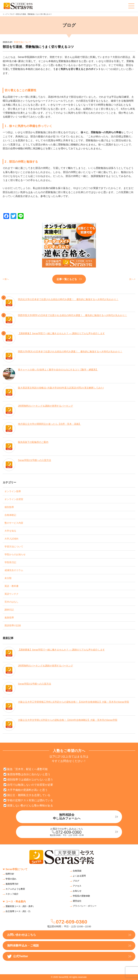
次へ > (132, 279)
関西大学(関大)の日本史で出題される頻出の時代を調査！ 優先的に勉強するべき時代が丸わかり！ (70, 351)
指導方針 (10, 874)
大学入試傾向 (11, 539)
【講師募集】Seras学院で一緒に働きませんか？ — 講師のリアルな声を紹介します (61, 333)
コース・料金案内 (16, 901)
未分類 (8, 578)
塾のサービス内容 (14, 523)
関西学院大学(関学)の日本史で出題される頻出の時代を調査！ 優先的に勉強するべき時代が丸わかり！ (73, 315)
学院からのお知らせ (15, 554)
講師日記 (9, 610)
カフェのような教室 (15, 889)
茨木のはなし (11, 602)
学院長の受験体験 (81, 896)
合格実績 (77, 871)
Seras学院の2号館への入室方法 (34, 460)
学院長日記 (10, 562)
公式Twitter (18, 956)
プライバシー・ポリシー (85, 906)
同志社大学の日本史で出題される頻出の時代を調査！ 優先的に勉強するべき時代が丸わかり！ (68, 299)
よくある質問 (79, 876)
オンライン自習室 (14, 499)
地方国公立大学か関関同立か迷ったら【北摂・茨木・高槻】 (50, 424)
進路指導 (9, 618)
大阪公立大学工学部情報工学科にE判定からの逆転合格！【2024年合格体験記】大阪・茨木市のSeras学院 (73, 702)
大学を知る (10, 531)
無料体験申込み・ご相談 (23, 945)
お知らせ (77, 891)
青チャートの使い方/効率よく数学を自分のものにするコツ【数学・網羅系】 (58, 370)
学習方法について (14, 547)
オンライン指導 (13, 491)
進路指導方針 (12, 884)
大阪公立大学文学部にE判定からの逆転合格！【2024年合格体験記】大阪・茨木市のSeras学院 (68, 720)
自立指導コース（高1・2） (19, 911)
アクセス (77, 886)
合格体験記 (10, 515)
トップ (5, 14)
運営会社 (77, 901)
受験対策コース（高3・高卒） (20, 906)
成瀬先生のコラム (14, 570)
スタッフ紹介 (12, 894)
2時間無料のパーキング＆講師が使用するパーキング (45, 406)
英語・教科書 (11, 586)
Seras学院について (17, 869)
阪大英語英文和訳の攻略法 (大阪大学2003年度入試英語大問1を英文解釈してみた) (61, 388)
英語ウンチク (11, 594)
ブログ (12, 14)
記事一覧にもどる (67, 279)
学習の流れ (11, 879)
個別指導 (9, 507)
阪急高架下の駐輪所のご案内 (33, 442)
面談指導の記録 (13, 625)
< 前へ (6, 279)
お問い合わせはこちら (22, 935)
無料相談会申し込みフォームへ (67, 817)
